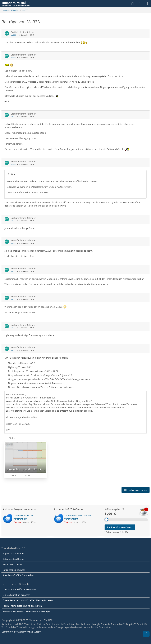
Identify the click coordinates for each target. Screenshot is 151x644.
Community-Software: (21, 632)
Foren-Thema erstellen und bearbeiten (22, 606)
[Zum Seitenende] (146, 634)
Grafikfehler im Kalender (23, 32)
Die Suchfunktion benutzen (17, 595)
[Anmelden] (140, 4)
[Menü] (147, 4)
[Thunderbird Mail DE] (16, 4)
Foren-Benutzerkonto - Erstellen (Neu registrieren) (28, 600)
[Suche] (132, 4)
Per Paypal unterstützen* (120, 527)
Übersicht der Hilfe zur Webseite (19, 589)
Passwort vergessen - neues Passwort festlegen (27, 611)
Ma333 (13, 35)
